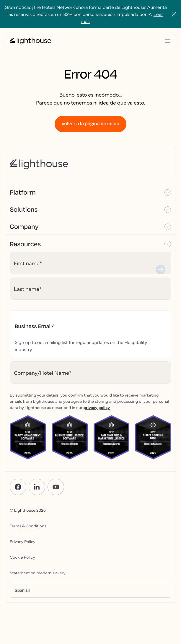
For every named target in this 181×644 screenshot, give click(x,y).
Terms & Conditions (28, 526)
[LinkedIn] (37, 487)
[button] (90, 192)
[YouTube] (56, 487)
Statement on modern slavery (38, 573)
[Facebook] (18, 487)
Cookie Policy (22, 557)
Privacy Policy (23, 541)
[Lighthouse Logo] (30, 41)
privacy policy (97, 407)
